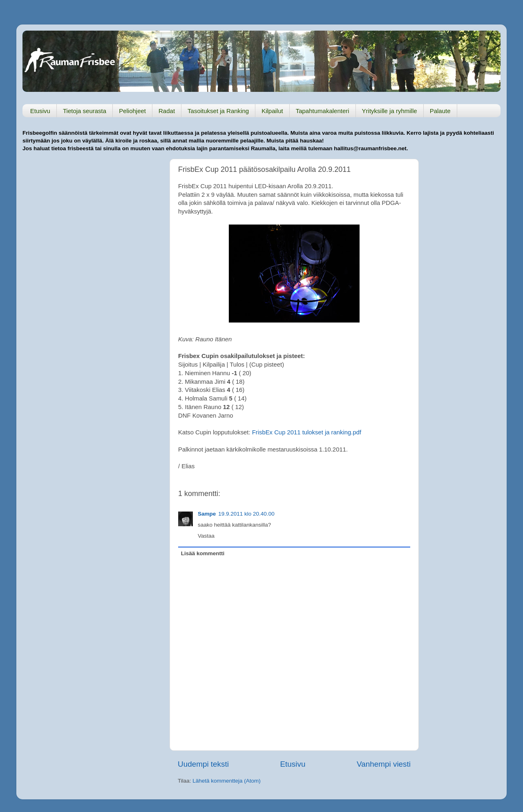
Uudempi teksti (203, 764)
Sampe (207, 514)
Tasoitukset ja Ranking (218, 111)
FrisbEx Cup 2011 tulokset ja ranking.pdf (307, 432)
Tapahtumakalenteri (323, 111)
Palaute (440, 111)
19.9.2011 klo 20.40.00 (246, 514)
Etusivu (40, 111)
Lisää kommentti (203, 553)
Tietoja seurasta (85, 111)
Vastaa (206, 536)
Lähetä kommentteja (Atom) (227, 781)
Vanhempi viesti (384, 764)
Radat (167, 111)
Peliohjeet (132, 111)
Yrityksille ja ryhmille (390, 111)
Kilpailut (272, 111)
